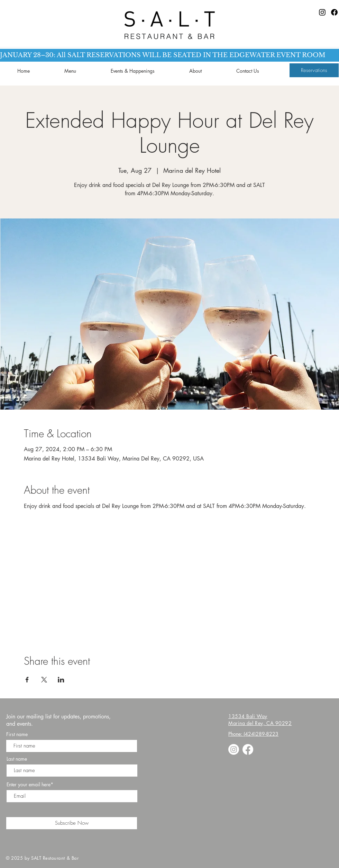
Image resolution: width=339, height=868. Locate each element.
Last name (17, 759)
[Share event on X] (44, 680)
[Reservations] (314, 70)
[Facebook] (334, 12)
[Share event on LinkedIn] (61, 680)
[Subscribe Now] (72, 823)
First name (17, 734)
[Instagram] (322, 12)
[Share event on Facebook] (27, 680)
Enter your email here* (30, 785)
